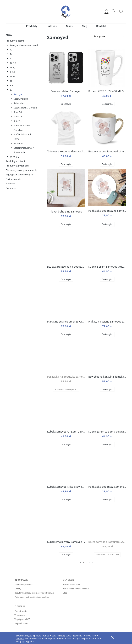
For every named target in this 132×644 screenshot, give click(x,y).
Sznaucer (18, 143)
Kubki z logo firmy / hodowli (76, 589)
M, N (13, 76)
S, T (12, 90)
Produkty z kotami (15, 161)
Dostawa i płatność (23, 585)
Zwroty (18, 589)
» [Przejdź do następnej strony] (93, 562)
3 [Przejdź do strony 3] (90, 562)
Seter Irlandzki (21, 103)
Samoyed (18, 94)
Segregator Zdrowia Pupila (19, 175)
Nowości (10, 183)
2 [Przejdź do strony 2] (87, 562)
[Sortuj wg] (110, 36)
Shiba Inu (18, 117)
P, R (12, 85)
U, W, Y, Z (15, 157)
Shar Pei (18, 112)
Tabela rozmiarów (72, 585)
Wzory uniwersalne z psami (24, 45)
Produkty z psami (15, 41)
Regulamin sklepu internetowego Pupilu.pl (34, 593)
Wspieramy (20, 615)
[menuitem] (32, 26)
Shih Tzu (18, 121)
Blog (65, 593)
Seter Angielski (21, 99)
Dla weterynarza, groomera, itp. (22, 170)
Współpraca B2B (22, 619)
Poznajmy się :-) (22, 611)
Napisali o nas (21, 623)
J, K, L (13, 72)
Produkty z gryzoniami (17, 166)
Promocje (11, 188)
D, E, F (13, 63)
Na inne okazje (13, 179)
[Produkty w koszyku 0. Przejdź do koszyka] (121, 13)
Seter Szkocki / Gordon (25, 108)
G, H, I (13, 67)
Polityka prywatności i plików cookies (32, 597)
